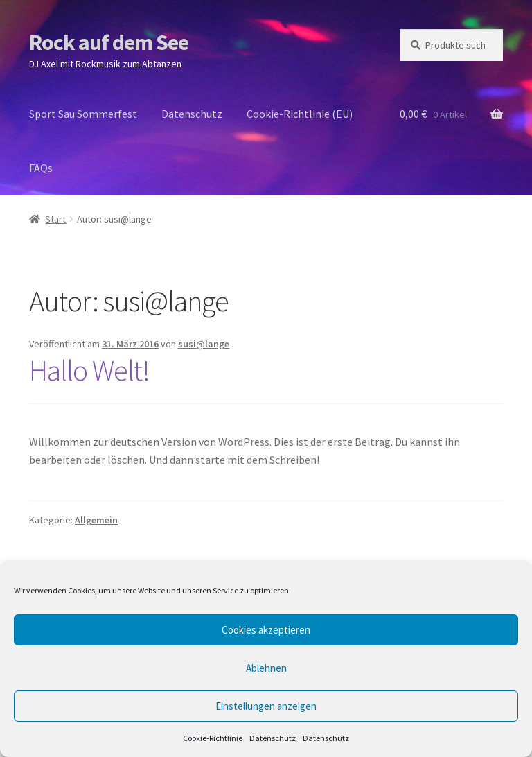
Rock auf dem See (109, 42)
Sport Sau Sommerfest (83, 114)
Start (55, 219)
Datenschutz (273, 738)
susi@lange (204, 344)
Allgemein (96, 520)
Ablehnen (266, 668)
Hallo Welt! (89, 370)
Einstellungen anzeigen (266, 706)
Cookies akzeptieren (266, 630)
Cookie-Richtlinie (213, 738)
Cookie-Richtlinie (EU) (300, 114)
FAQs (41, 168)
